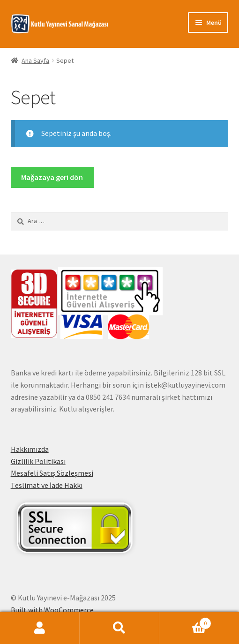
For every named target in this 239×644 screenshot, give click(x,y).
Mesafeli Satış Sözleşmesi (52, 473)
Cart (185, 621)
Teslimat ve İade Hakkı (47, 485)
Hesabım (40, 628)
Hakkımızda (30, 449)
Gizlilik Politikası (38, 461)
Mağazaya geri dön (52, 177)
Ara (119, 628)
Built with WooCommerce (52, 610)
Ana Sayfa (35, 60)
